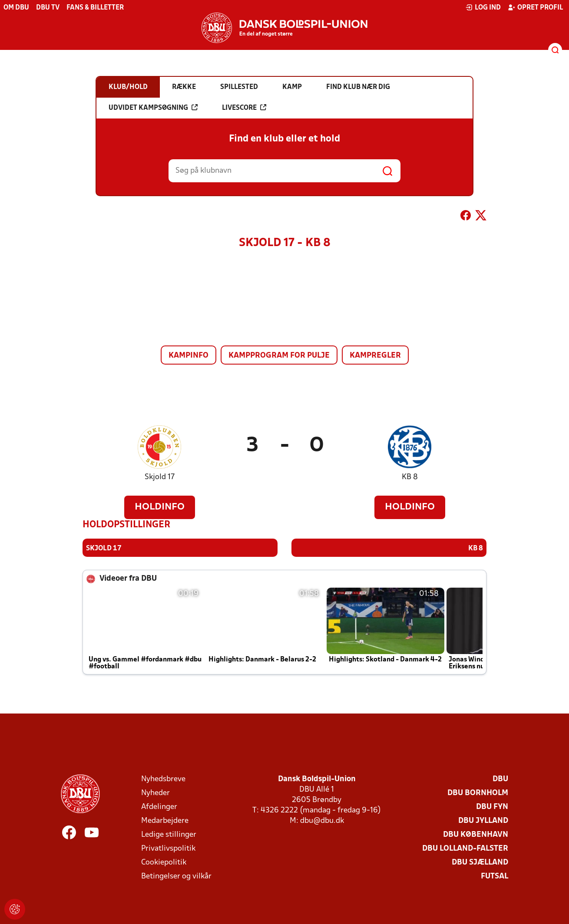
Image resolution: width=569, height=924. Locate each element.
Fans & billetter (95, 8)
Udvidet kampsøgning (153, 108)
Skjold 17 (160, 477)
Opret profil (535, 7)
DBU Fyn (492, 807)
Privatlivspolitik (168, 849)
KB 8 (410, 477)
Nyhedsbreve (163, 779)
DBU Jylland (483, 821)
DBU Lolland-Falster (465, 849)
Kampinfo (189, 356)
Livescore (244, 108)
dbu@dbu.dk (322, 821)
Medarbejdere (165, 821)
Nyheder (155, 793)
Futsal (495, 876)
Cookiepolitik (164, 863)
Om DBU (16, 8)
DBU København (476, 835)
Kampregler (375, 356)
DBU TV (48, 8)
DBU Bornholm (478, 793)
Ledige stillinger (169, 835)
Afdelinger (159, 807)
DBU (500, 779)
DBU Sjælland (480, 863)
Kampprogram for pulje (279, 356)
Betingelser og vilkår (176, 876)
